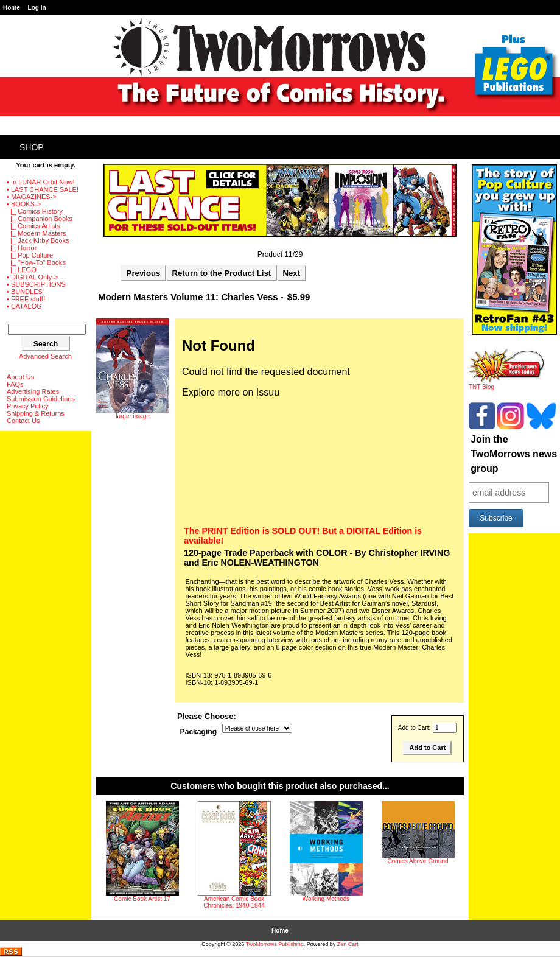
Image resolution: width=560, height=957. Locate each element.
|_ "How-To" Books (36, 262)
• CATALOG (24, 306)
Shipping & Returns (36, 413)
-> (24, 204)
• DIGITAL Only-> (32, 277)
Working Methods (326, 899)
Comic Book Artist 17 (142, 899)
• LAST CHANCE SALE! (43, 189)
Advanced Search (45, 356)
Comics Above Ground (418, 861)
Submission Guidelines (41, 399)
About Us (20, 377)
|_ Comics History (35, 211)
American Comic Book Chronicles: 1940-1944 (234, 902)
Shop (32, 147)
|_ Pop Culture (30, 255)
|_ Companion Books (40, 219)
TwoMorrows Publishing (275, 944)
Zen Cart (348, 944)
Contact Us (23, 421)
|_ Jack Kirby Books (38, 240)
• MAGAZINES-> (32, 197)
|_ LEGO (22, 270)
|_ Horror (22, 248)
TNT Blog (507, 384)
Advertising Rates (33, 391)
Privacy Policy (27, 406)
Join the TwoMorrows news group (514, 454)
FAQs (15, 384)
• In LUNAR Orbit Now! (40, 182)
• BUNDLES (25, 292)
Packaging (199, 732)
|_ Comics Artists (33, 226)
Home (12, 8)
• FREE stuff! (26, 299)
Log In (37, 8)
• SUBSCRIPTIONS (36, 284)
